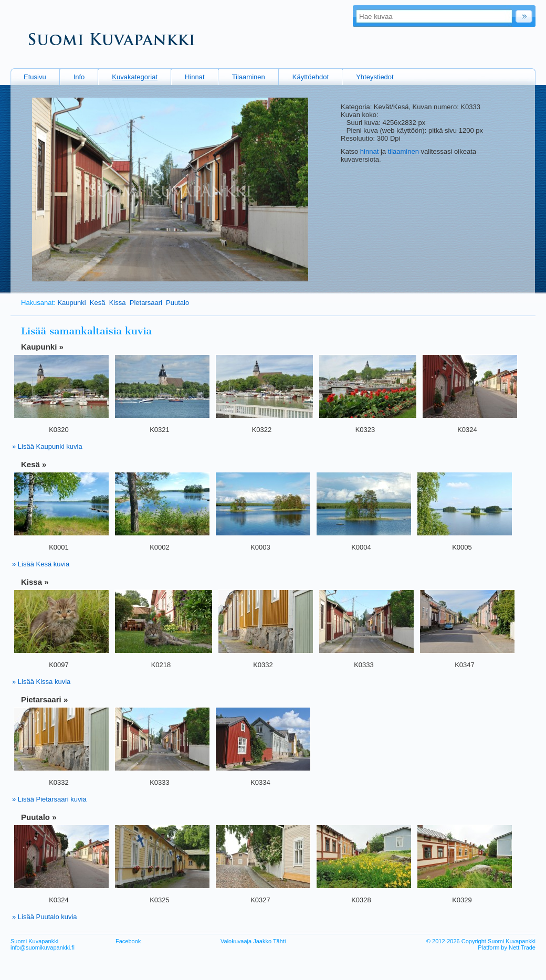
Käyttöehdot (311, 77)
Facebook (128, 941)
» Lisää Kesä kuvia (41, 564)
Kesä (98, 303)
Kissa (118, 303)
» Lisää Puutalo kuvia (45, 917)
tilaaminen (403, 151)
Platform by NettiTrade (507, 947)
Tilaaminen (249, 77)
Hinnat (195, 77)
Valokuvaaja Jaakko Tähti (253, 941)
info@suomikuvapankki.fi (43, 947)
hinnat (369, 151)
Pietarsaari (146, 303)
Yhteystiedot (375, 77)
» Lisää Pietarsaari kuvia (49, 799)
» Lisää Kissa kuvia (41, 682)
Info (79, 77)
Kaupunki (71, 303)
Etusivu (35, 77)
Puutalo (177, 303)
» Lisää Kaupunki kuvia (47, 446)
